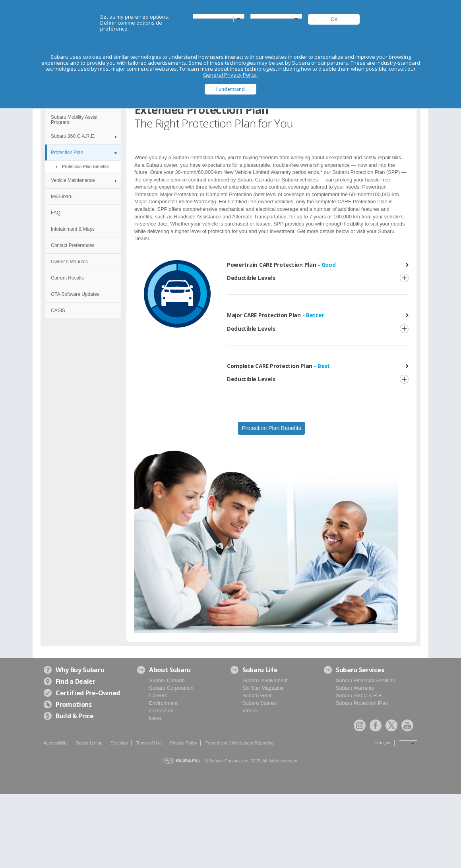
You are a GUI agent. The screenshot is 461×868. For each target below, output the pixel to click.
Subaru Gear (257, 695)
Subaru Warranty (355, 688)
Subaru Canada (167, 680)
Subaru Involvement (265, 680)
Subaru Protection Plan (362, 703)
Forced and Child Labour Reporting (240, 743)
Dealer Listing (89, 743)
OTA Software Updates (75, 294)
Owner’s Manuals (69, 262)
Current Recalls (67, 278)
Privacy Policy (184, 743)
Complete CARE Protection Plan (278, 366)
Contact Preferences (73, 245)
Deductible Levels (251, 278)
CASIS (58, 311)
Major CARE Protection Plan (275, 315)
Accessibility (56, 743)
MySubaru (62, 197)
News (155, 718)
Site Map (119, 743)
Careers (158, 695)
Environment (163, 703)
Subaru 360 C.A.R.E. (73, 136)
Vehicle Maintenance (73, 180)
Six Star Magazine (263, 688)
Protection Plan (67, 152)
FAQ (56, 213)
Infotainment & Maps (73, 229)
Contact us (161, 711)
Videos (250, 711)
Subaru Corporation (171, 688)
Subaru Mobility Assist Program (74, 120)
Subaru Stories (259, 703)
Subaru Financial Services (365, 680)
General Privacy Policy (230, 75)
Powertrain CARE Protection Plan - (281, 265)
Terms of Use (149, 743)
